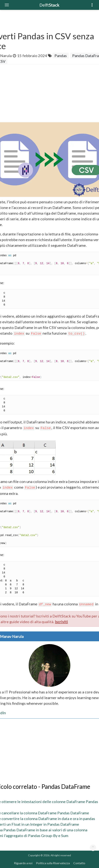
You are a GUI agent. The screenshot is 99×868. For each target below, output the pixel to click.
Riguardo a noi (23, 863)
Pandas (61, 56)
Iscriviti (61, 622)
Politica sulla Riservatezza (53, 863)
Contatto (79, 863)
